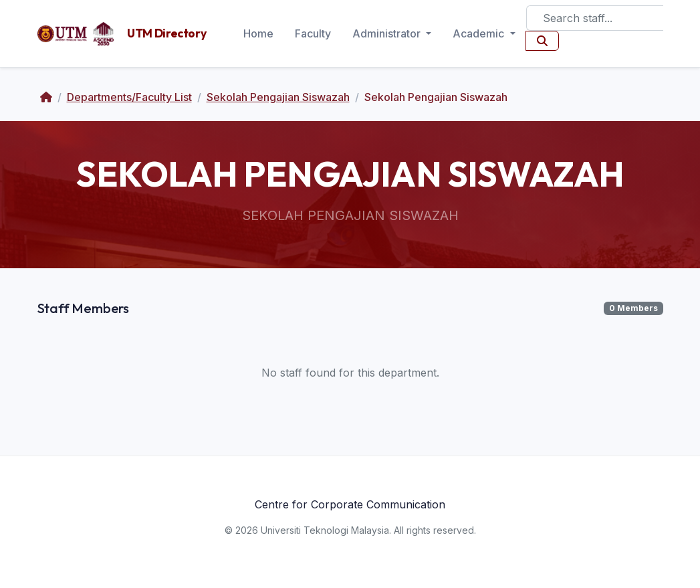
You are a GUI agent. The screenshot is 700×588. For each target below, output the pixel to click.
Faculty (313, 33)
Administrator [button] (388, 33)
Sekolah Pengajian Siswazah (278, 97)
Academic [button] (480, 33)
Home (258, 33)
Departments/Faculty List (129, 97)
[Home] (46, 97)
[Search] (595, 18)
